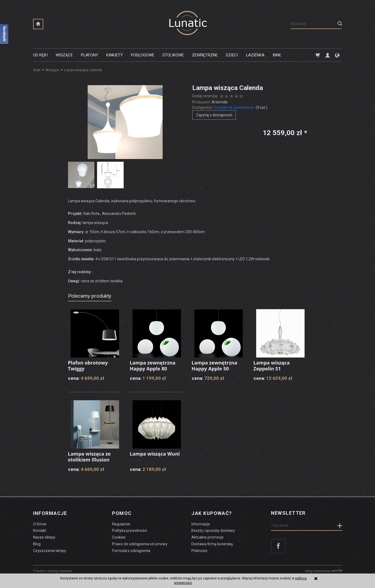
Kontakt (40, 531)
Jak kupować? (212, 513)
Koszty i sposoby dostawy (213, 531)
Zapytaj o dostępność (214, 115)
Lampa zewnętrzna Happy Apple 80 (153, 366)
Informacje (50, 513)
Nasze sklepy (44, 537)
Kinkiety (115, 55)
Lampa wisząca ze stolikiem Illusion (89, 457)
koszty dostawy (60, 571)
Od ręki (40, 55)
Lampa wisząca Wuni (155, 454)
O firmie (40, 524)
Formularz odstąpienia (131, 550)
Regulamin (121, 524)
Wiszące (64, 55)
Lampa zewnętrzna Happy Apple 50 (215, 366)
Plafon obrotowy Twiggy (88, 366)
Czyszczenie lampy (50, 550)
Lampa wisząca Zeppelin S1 (272, 366)
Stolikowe (173, 55)
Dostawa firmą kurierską (212, 544)
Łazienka (255, 55)
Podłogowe (143, 55)
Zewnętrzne (205, 55)
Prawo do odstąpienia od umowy (140, 544)
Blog (37, 544)
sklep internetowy (324, 571)
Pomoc (122, 513)
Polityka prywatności (130, 531)
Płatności (199, 550)
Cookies (119, 537)
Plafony (90, 55)
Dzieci (232, 55)
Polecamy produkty (90, 296)
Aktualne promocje (208, 537)
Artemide (220, 102)
